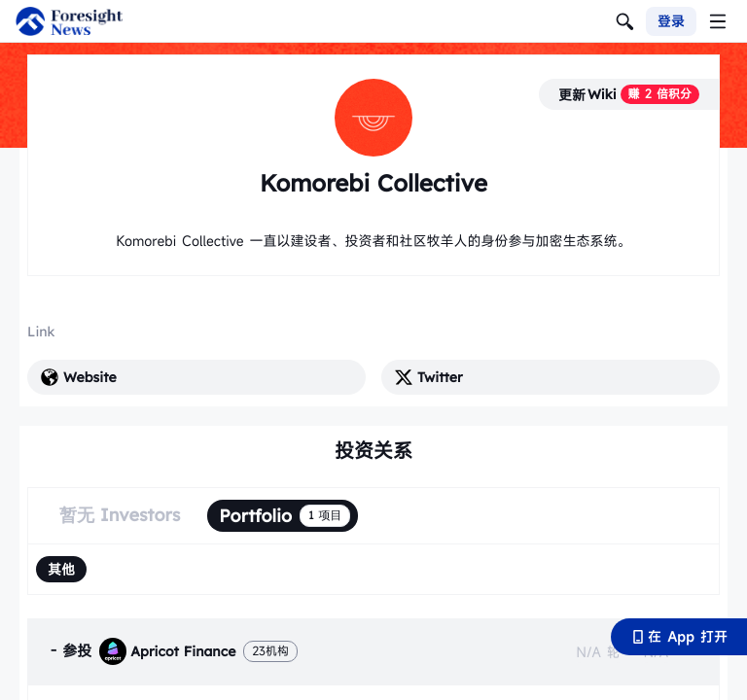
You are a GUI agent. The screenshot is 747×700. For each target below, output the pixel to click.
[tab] (373, 651)
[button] (373, 651)
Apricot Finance (167, 651)
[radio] (61, 569)
